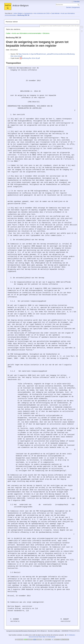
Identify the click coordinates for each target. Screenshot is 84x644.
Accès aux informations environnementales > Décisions (31, 33)
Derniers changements (73, 7)
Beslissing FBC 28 (23, 15)
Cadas (8, 33)
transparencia (28, 13)
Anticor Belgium (18, 13)
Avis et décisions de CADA (42, 13)
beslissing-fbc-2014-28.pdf (31, 58)
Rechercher (79, 5)
